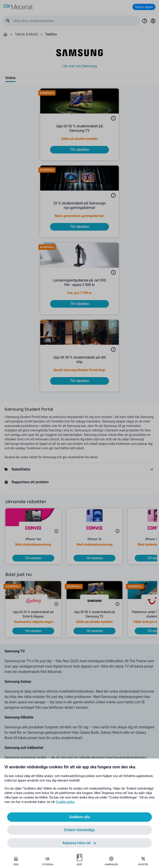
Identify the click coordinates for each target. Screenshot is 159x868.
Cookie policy (65, 802)
